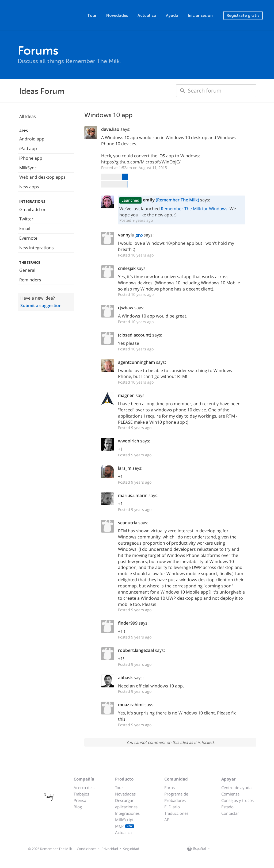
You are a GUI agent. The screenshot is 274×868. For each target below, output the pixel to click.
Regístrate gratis (243, 16)
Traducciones (176, 813)
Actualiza (147, 16)
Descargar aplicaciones (126, 804)
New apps (29, 187)
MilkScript (124, 820)
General (27, 270)
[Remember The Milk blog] (233, 849)
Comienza (230, 794)
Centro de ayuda (236, 787)
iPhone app (31, 158)
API (167, 820)
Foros (170, 787)
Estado (227, 807)
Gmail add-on (33, 209)
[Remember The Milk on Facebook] (219, 849)
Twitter (26, 219)
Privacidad (110, 849)
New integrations (37, 248)
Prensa (80, 800)
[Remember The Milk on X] (226, 849)
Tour (92, 16)
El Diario (172, 807)
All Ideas (28, 116)
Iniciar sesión (200, 16)
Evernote (28, 238)
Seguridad (131, 849)
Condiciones (87, 849)
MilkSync (28, 168)
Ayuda (172, 16)
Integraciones (127, 813)
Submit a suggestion (41, 305)
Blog (78, 807)
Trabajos (81, 794)
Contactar (230, 813)
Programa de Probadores (176, 797)
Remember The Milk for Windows (194, 209)
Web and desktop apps (42, 177)
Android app (32, 139)
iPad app (28, 148)
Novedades (117, 16)
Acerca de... (84, 787)
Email (25, 228)
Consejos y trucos (237, 800)
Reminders (30, 280)
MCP (125, 826)
